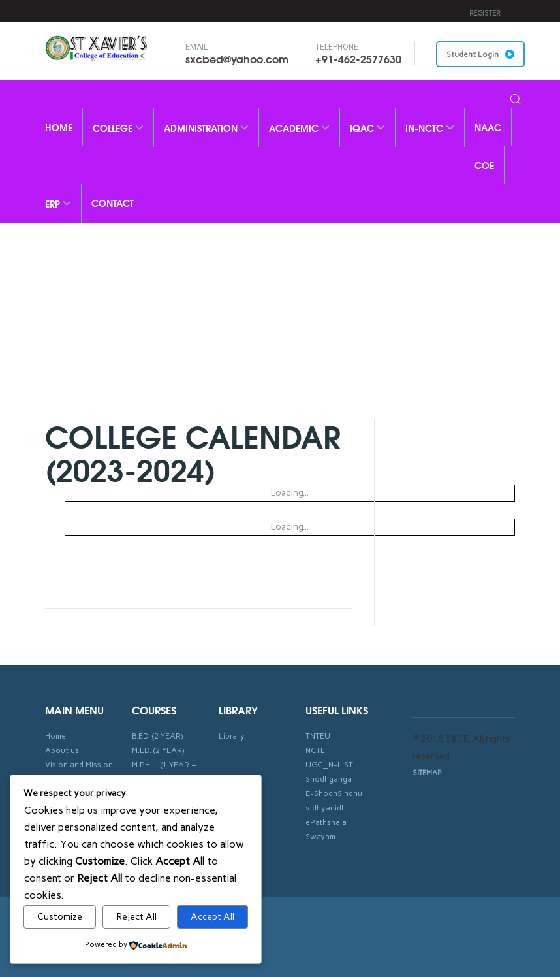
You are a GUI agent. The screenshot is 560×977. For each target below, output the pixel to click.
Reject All (137, 917)
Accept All (212, 917)
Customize (60, 917)
